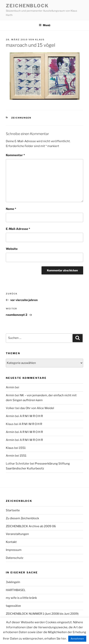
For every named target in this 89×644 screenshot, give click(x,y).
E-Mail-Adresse (18, 229)
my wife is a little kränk (21, 598)
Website (12, 249)
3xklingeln (13, 582)
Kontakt (11, 542)
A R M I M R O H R (31, 416)
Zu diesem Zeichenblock (22, 518)
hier (64, 639)
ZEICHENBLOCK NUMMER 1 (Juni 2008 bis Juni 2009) (42, 614)
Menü (44, 25)
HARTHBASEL (16, 590)
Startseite (13, 510)
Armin (10, 387)
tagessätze (13, 606)
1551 (22, 448)
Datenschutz (15, 558)
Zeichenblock (27, 6)
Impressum (14, 550)
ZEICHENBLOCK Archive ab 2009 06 (31, 526)
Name (11, 209)
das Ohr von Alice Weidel (37, 408)
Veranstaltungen (17, 534)
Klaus (40, 40)
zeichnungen (21, 118)
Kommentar (15, 155)
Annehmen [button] (77, 639)
